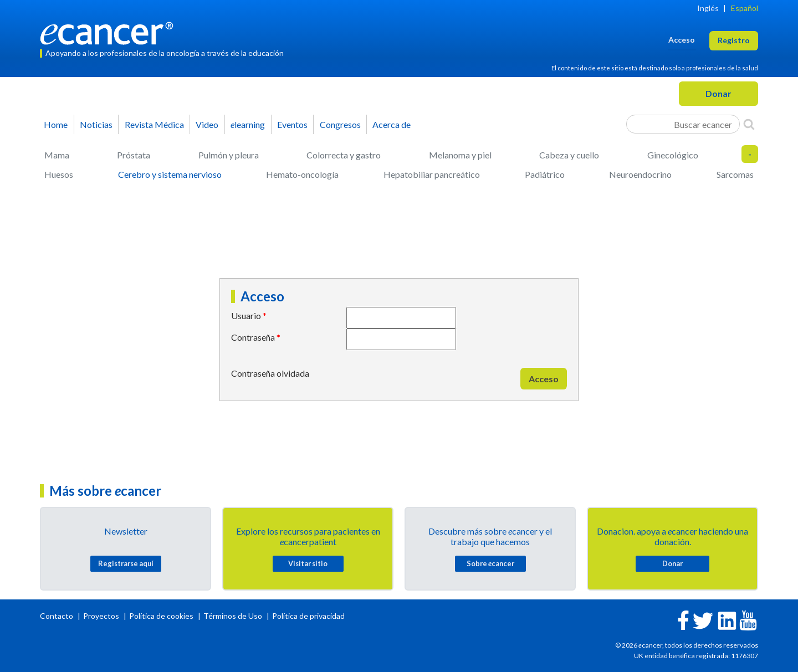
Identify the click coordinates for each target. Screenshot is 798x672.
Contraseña (253, 337)
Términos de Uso (233, 616)
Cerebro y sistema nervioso (170, 174)
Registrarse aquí (126, 563)
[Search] (749, 124)
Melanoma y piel (460, 155)
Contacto (57, 616)
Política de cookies (161, 616)
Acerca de (392, 124)
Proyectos (102, 616)
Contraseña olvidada (270, 373)
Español (745, 8)
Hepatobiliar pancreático (432, 174)
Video (207, 124)
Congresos (340, 124)
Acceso (544, 379)
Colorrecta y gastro (344, 155)
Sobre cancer (490, 563)
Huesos (59, 174)
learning (248, 124)
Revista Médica (154, 124)
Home (56, 124)
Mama (57, 155)
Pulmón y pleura (229, 155)
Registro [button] (734, 40)
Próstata (134, 155)
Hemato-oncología (302, 174)
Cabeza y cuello (569, 155)
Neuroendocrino (640, 174)
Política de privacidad (308, 616)
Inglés (708, 8)
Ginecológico (673, 155)
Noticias (96, 124)
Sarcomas (735, 174)
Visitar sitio (308, 563)
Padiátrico (545, 174)
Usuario (246, 316)
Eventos (292, 124)
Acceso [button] (682, 40)
